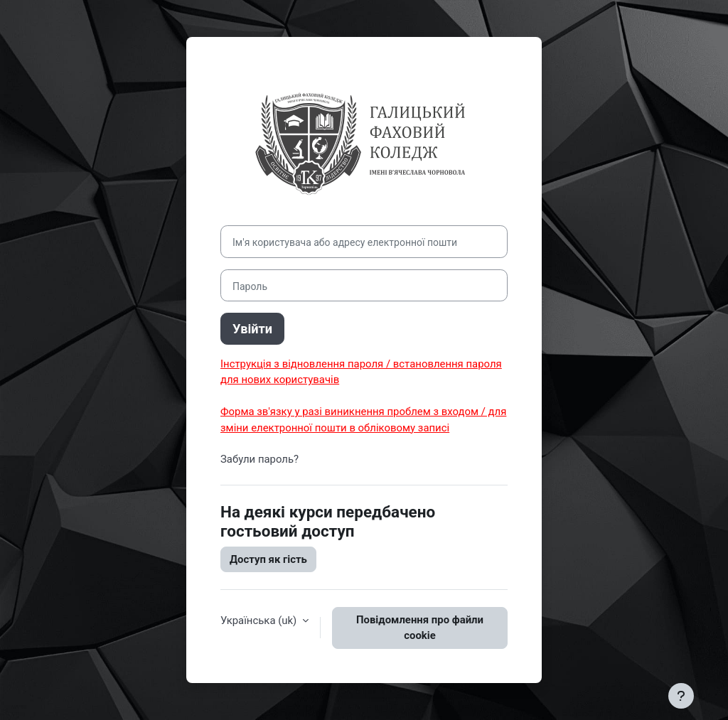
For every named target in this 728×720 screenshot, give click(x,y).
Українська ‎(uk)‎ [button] (260, 620)
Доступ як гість (268, 559)
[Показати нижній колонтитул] (681, 696)
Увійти (252, 329)
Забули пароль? (259, 459)
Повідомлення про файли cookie (420, 628)
